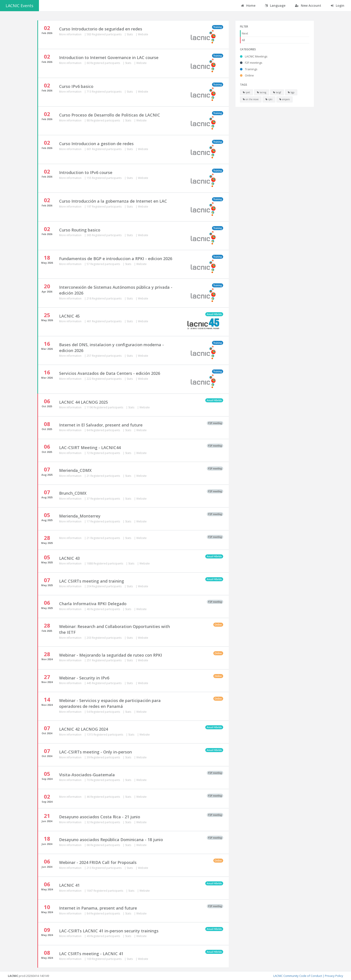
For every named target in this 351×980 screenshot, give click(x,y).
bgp (291, 92)
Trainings (249, 69)
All (243, 40)
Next (245, 33)
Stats (130, 34)
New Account (308, 5)
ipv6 (246, 92)
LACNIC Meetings (254, 56)
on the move (251, 99)
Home (248, 5)
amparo (285, 99)
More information (71, 34)
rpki (269, 99)
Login (338, 5)
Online (247, 75)
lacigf (277, 92)
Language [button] (275, 5)
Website (143, 34)
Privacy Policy (334, 976)
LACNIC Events (19, 6)
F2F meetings (251, 63)
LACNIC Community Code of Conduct (298, 976)
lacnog (262, 92)
